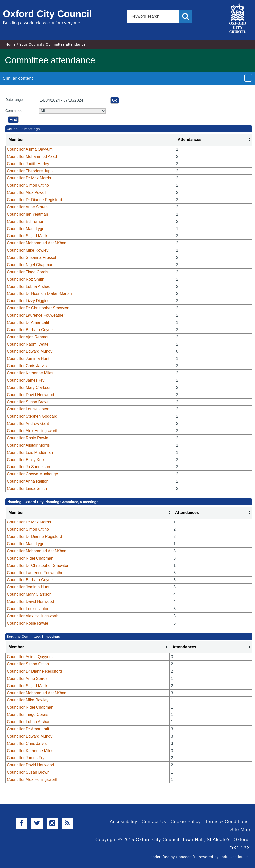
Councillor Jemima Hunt (28, 359)
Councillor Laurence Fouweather (36, 315)
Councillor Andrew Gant (28, 424)
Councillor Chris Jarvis (27, 366)
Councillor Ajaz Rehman (28, 337)
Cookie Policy (186, 822)
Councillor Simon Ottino (28, 185)
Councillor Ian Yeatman (28, 214)
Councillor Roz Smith (26, 279)
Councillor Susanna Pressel (32, 258)
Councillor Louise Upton (28, 409)
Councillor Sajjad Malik (27, 236)
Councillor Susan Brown (28, 402)
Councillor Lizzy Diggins (28, 301)
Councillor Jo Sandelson (29, 467)
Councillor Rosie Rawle (28, 438)
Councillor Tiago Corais (28, 272)
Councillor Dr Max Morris (29, 178)
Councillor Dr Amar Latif (28, 322)
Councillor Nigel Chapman (30, 265)
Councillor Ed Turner (25, 221)
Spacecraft (186, 857)
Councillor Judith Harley (28, 164)
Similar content (18, 78)
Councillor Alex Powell (27, 193)
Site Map (240, 830)
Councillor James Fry (26, 380)
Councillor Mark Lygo (26, 229)
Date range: (15, 100)
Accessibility (123, 822)
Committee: (14, 111)
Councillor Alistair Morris (28, 445)
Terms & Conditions (227, 822)
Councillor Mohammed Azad (32, 156)
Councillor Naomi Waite (28, 344)
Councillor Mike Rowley (28, 250)
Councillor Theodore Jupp (30, 171)
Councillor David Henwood (31, 395)
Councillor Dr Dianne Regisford (34, 200)
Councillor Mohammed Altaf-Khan (37, 243)
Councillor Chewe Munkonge (32, 474)
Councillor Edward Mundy (30, 351)
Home (11, 44)
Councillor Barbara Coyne (30, 330)
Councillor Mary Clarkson (29, 387)
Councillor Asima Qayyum (30, 149)
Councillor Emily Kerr (26, 460)
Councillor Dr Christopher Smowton (38, 308)
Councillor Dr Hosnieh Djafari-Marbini (40, 294)
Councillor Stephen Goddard (32, 416)
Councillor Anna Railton (28, 481)
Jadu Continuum (234, 857)
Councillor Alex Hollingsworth (33, 431)
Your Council (31, 44)
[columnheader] (90, 140)
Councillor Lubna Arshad (29, 286)
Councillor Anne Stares (27, 207)
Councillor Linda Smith (27, 489)
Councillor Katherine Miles (30, 373)
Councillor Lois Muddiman (30, 452)
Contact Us (154, 822)
